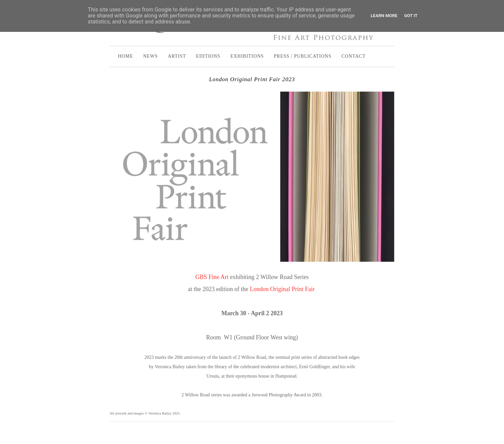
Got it (411, 16)
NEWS (150, 56)
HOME (125, 56)
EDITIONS (208, 56)
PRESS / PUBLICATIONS (303, 56)
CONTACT (354, 56)
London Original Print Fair (283, 289)
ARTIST (177, 56)
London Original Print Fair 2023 (252, 79)
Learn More (384, 16)
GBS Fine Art (212, 277)
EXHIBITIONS (247, 56)
